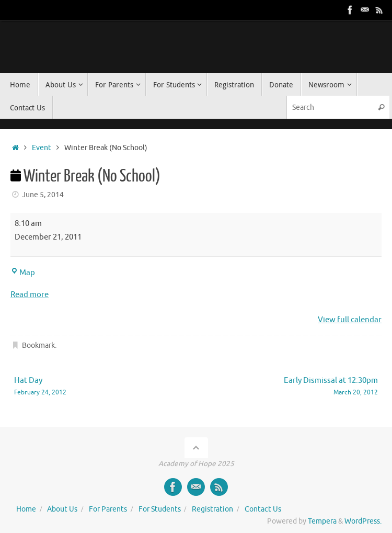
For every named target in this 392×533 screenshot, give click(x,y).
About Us (62, 509)
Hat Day (98, 387)
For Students (160, 509)
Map (23, 273)
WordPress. (363, 521)
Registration (212, 509)
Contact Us (263, 509)
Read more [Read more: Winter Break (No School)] (30, 295)
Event (42, 148)
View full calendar (350, 320)
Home (26, 509)
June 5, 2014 (43, 195)
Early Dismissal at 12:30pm (294, 387)
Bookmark (38, 345)
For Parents (108, 509)
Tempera (322, 521)
